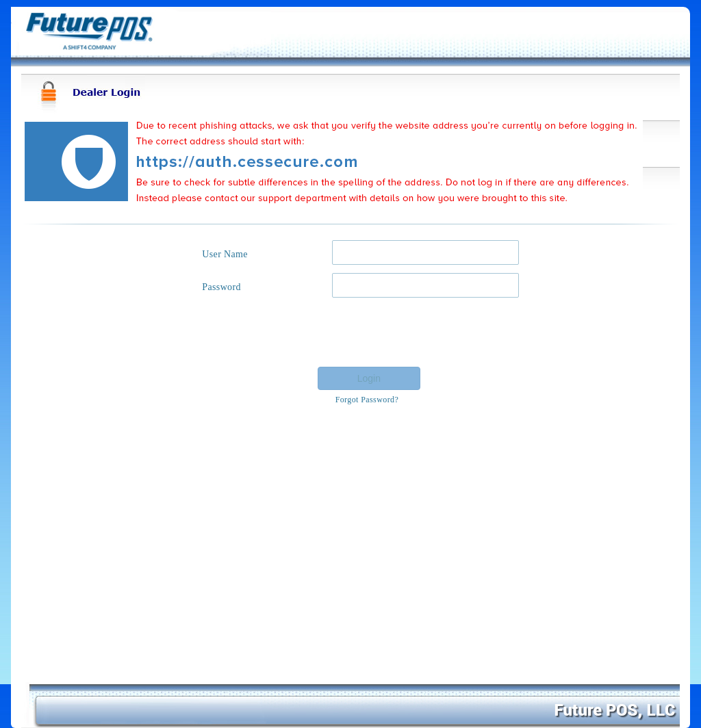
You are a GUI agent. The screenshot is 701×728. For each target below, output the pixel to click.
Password (221, 287)
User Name (225, 254)
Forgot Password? (367, 400)
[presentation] (416, 333)
